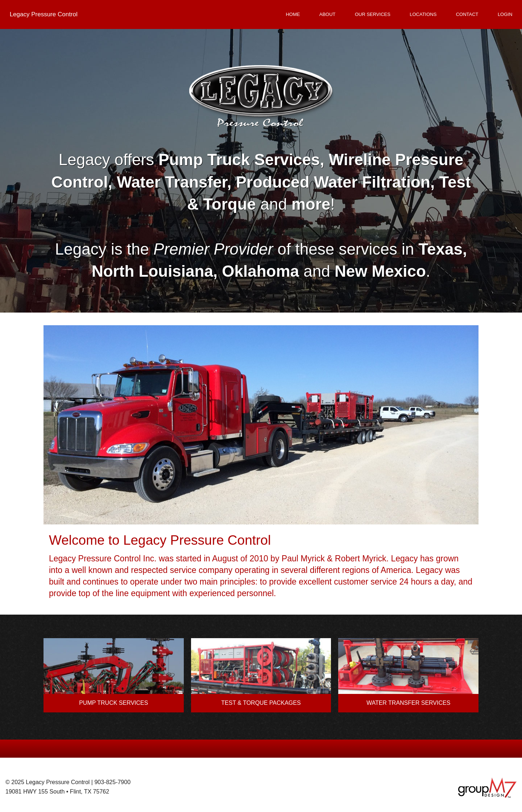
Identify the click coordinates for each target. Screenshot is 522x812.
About (328, 14)
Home (293, 14)
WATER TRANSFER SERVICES (408, 703)
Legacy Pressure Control (44, 14)
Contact (467, 14)
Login (505, 14)
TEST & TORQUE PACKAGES (261, 703)
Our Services (373, 14)
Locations (423, 14)
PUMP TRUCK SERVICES (113, 703)
